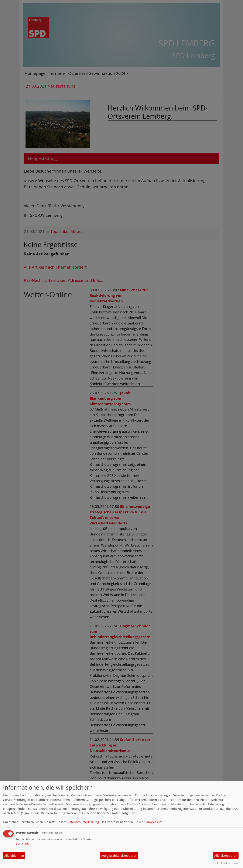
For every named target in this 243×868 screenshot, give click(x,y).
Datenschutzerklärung (83, 822)
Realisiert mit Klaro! (228, 863)
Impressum (154, 822)
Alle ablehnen (14, 856)
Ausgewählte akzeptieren (119, 856)
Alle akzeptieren (226, 856)
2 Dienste (24, 844)
